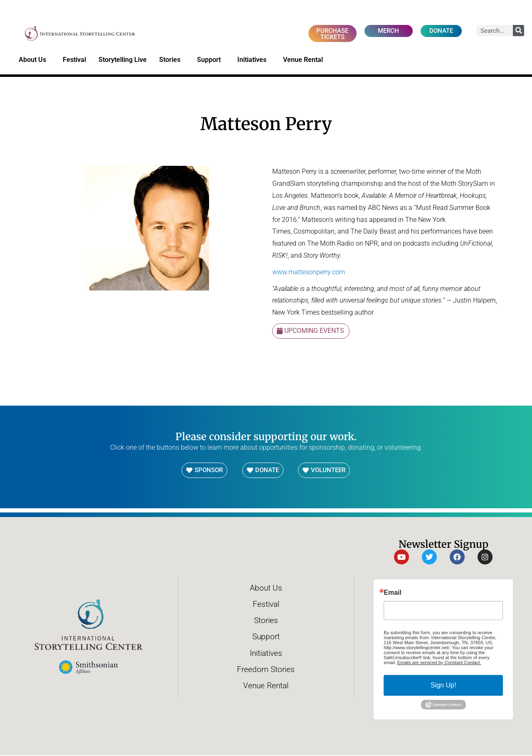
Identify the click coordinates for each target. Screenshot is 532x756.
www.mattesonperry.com (309, 272)
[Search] (518, 31)
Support (211, 61)
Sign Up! (443, 686)
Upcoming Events (314, 331)
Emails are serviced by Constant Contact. (439, 663)
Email (393, 593)
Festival (74, 60)
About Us (34, 61)
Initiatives (254, 61)
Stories (172, 61)
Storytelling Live (123, 60)
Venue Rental (305, 61)
